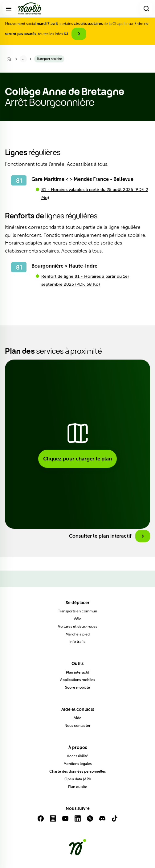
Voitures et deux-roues (77, 627)
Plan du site (78, 787)
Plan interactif (78, 672)
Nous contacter (77, 726)
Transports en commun (77, 611)
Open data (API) (78, 779)
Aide (77, 718)
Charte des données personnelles (77, 771)
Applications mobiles (77, 680)
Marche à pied (78, 634)
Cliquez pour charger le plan (77, 459)
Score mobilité (77, 687)
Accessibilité (77, 756)
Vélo (77, 619)
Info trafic (77, 642)
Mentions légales (77, 764)
